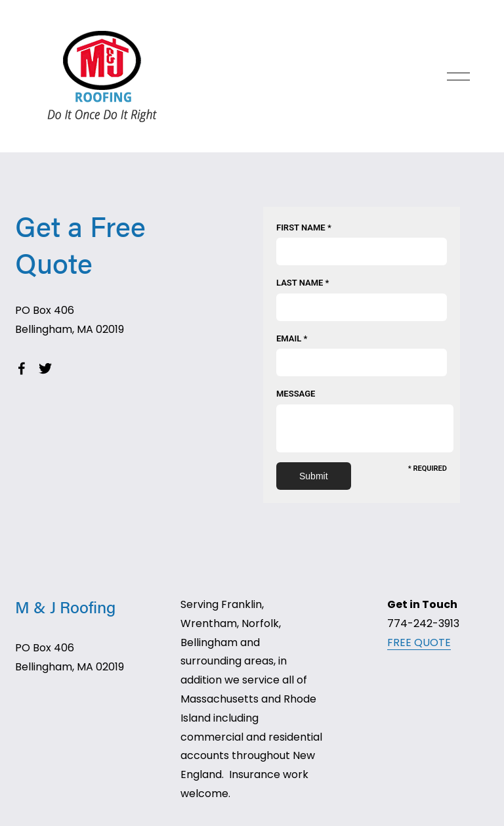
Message (296, 394)
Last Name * (303, 283)
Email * (292, 338)
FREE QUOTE (419, 642)
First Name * (304, 228)
